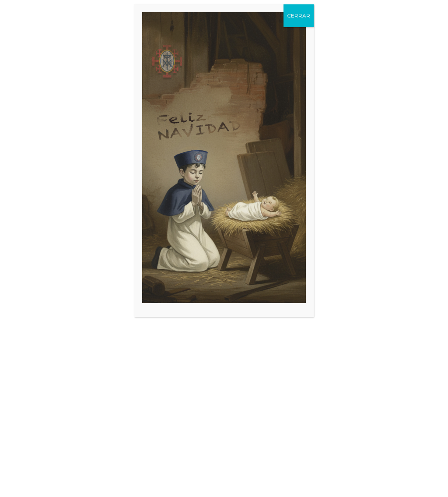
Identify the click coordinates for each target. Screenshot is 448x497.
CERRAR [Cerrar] (299, 16)
